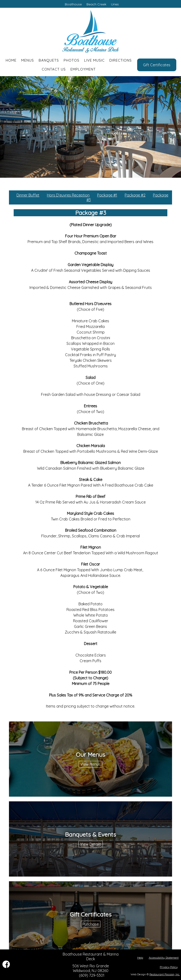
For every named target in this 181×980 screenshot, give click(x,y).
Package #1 (107, 195)
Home (11, 60)
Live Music (94, 60)
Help (140, 958)
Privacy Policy (169, 967)
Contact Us (54, 69)
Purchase (91, 924)
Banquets (49, 60)
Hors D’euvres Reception (68, 195)
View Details (91, 844)
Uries (115, 4)
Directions (121, 60)
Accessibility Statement (164, 958)
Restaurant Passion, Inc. (165, 974)
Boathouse (73, 4)
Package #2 (135, 195)
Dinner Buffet (28, 195)
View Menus (90, 764)
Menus (28, 60)
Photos (72, 60)
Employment (83, 69)
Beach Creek (96, 4)
